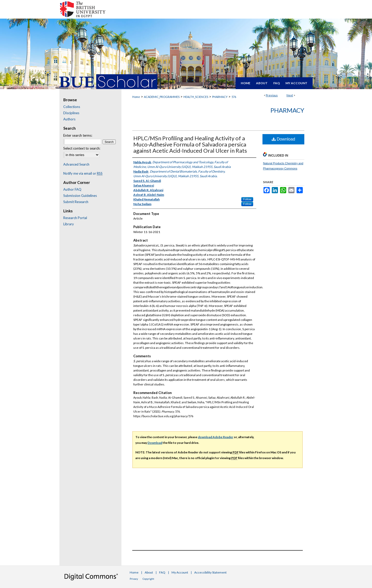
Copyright (148, 579)
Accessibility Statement (210, 572)
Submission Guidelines (80, 196)
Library (69, 224)
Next (290, 95)
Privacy (134, 579)
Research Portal (75, 218)
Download (284, 139)
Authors (69, 119)
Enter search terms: (78, 135)
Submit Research (76, 202)
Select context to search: (82, 148)
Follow (247, 199)
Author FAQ (72, 189)
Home (136, 97)
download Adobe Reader (216, 437)
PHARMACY (220, 97)
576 (234, 97)
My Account (180, 572)
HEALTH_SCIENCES (196, 97)
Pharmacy (287, 110)
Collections (72, 107)
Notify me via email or (83, 173)
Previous (272, 95)
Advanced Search (76, 164)
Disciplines (71, 113)
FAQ (162, 572)
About (149, 572)
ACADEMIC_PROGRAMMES (162, 97)
